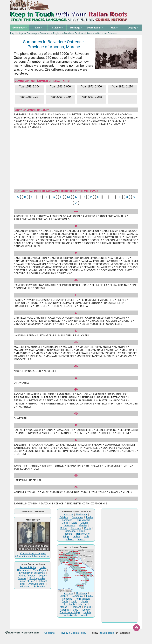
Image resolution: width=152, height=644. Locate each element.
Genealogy (32, 33)
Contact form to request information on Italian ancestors (32, 555)
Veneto (81, 539)
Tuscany (86, 610)
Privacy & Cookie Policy (73, 633)
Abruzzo (68, 515)
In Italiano (25, 587)
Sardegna (70, 531)
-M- (76, 342)
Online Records (27, 576)
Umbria (76, 536)
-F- (76, 295)
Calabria (64, 517)
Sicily (75, 610)
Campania (77, 517)
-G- (76, 313)
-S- (76, 440)
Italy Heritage (17, 33)
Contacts (50, 633)
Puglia (88, 528)
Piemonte (76, 528)
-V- (76, 487)
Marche (68, 33)
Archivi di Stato (37, 584)
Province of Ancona (85, 33)
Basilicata (82, 515)
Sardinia (65, 610)
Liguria (84, 523)
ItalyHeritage (107, 633)
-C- (76, 253)
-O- (76, 378)
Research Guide (28, 567)
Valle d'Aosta (71, 615)
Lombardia (70, 526)
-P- (76, 390)
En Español (40, 587)
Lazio (74, 523)
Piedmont (76, 607)
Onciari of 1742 (27, 581)
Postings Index (37, 578)
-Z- (76, 499)
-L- (76, 331)
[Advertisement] (76, 157)
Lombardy (70, 604)
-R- (76, 425)
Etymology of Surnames (32, 573)
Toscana (68, 534)
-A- (76, 211)
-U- (76, 476)
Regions (57, 33)
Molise (64, 528)
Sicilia (82, 531)
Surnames (45, 33)
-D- (76, 280)
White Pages (39, 570)
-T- (76, 461)
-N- (76, 366)
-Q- (76, 414)
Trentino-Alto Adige (70, 612)
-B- (76, 226)
